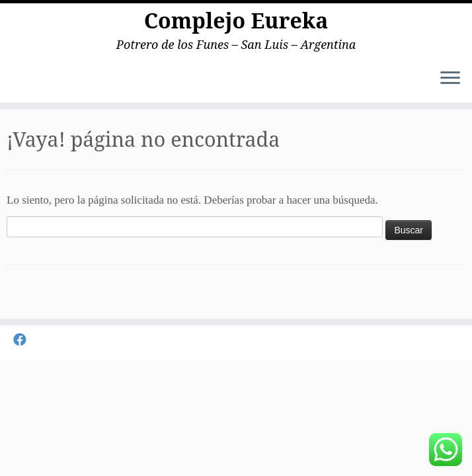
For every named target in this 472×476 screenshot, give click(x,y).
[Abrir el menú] (450, 79)
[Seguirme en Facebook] (24, 340)
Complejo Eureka (236, 20)
